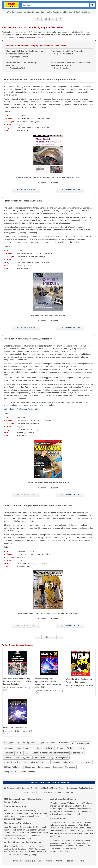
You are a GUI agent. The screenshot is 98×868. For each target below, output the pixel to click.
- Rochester (9, 753)
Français (48, 861)
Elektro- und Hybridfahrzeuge (37, 767)
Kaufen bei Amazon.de (70, 189)
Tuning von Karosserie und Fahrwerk (19, 772)
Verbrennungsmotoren (13, 748)
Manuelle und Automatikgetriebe (17, 757)
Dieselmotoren (77, 753)
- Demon (59, 748)
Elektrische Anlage (84, 762)
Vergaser (29, 748)
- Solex (19, 753)
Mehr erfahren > (85, 12)
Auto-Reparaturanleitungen (33, 743)
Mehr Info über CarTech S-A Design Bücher (22, 409)
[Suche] (92, 5)
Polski (82, 861)
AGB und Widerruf (57, 788)
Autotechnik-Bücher (81, 743)
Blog (33, 788)
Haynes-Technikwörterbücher (35, 832)
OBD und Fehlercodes (13, 767)
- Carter (38, 748)
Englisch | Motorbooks (25, 54)
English (28, 861)
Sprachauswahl (13, 788)
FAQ (46, 788)
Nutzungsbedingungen (53, 792)
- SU (26, 753)
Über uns (25, 788)
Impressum (69, 792)
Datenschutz (72, 788)
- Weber (34, 753)
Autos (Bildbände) (11, 743)
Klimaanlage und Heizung (62, 762)
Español (38, 861)
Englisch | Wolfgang (70, 65)
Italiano (59, 861)
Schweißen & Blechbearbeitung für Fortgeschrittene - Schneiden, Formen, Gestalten (17, 681)
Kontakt (39, 788)
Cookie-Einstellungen (33, 792)
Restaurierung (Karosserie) (64, 767)
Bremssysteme (62, 757)
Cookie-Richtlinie (86, 788)
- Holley (81, 748)
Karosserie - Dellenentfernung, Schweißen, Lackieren (26, 762)
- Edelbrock (70, 748)
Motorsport (51, 743)
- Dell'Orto (49, 748)
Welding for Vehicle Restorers (16, 727)
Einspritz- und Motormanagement (54, 753)
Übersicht (49, 19)
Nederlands (71, 861)
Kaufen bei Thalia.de (26, 189)
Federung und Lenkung (43, 757)
